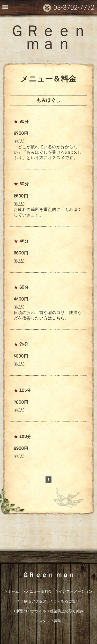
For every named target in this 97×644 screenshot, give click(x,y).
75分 (24, 345)
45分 (24, 242)
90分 (24, 122)
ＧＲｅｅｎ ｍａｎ (48, 39)
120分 (25, 437)
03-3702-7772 (69, 8)
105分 (25, 391)
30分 (24, 185)
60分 (24, 288)
